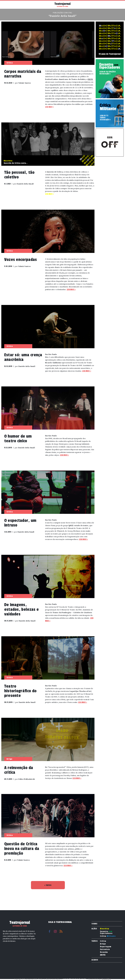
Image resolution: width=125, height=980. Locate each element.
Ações (94, 929)
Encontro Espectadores (106, 932)
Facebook (50, 931)
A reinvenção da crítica (19, 770)
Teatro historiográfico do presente (20, 691)
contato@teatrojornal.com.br (74, 979)
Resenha (104, 952)
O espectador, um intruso (20, 523)
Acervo (95, 960)
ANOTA (103, 955)
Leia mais (49, 107)
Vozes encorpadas (21, 260)
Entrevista (105, 949)
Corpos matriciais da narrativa (23, 74)
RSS (61, 931)
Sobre (94, 924)
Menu (6, 4)
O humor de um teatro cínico (18, 439)
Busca (119, 5)
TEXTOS (48, 885)
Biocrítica (105, 929)
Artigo (103, 944)
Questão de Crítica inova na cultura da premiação (22, 849)
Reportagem (106, 947)
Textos (95, 941)
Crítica (108, 936)
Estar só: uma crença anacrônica (23, 357)
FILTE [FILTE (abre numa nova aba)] (90, 79)
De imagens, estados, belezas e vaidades (22, 609)
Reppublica (106, 979)
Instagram (55, 931)
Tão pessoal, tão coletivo (19, 175)
